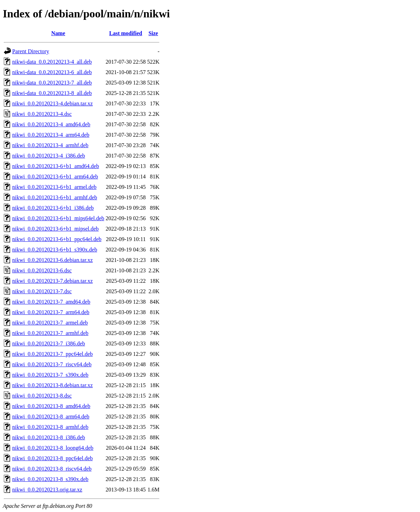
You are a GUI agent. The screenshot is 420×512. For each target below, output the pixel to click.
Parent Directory (31, 51)
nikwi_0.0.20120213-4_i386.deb (49, 156)
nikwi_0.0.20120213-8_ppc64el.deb (53, 458)
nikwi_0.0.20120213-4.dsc (42, 114)
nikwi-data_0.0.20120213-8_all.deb (52, 93)
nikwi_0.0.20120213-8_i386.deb (49, 437)
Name (58, 33)
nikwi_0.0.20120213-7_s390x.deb (50, 375)
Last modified (126, 33)
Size (153, 33)
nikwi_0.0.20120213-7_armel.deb (50, 323)
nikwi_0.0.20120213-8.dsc (42, 396)
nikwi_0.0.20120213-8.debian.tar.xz (53, 385)
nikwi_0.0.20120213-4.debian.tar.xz (53, 103)
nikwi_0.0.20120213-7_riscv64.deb (52, 364)
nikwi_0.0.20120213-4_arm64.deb (51, 135)
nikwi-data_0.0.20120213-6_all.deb (52, 72)
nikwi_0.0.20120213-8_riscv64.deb (52, 469)
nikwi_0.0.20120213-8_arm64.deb (51, 417)
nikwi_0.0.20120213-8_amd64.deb (51, 406)
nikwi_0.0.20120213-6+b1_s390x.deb (55, 250)
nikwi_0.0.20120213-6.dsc (42, 270)
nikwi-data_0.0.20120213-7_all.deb (52, 83)
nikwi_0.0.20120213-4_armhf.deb (50, 145)
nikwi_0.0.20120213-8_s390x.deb (50, 479)
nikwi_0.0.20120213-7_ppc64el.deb (53, 354)
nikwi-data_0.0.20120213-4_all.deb (52, 62)
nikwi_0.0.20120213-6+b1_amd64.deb (56, 166)
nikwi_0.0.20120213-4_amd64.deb (51, 124)
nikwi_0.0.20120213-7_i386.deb (49, 343)
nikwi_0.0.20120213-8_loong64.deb (53, 448)
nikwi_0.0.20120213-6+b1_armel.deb (54, 187)
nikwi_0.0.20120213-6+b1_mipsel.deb (56, 229)
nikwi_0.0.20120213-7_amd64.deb (51, 302)
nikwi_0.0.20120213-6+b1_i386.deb (53, 208)
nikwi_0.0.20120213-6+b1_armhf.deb (55, 197)
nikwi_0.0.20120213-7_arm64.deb (51, 312)
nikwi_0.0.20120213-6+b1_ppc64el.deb (57, 239)
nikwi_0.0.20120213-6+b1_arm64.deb (55, 177)
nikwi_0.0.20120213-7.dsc (42, 291)
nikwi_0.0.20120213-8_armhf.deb (50, 427)
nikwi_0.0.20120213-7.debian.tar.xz (53, 281)
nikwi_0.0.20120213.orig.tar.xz (47, 490)
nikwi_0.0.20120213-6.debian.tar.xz (53, 260)
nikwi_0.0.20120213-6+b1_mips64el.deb (58, 218)
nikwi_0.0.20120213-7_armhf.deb (50, 333)
